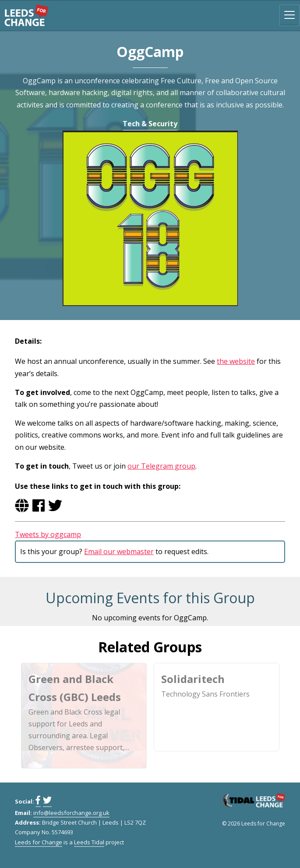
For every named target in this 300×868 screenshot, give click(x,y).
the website (236, 361)
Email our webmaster (119, 551)
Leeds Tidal (89, 842)
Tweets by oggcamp (48, 534)
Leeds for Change (26, 15)
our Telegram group (161, 466)
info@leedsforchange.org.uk (71, 813)
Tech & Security (150, 124)
